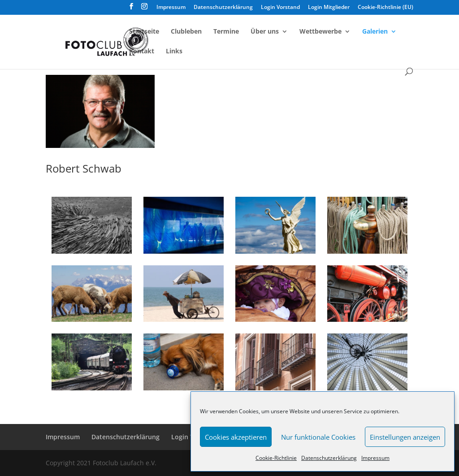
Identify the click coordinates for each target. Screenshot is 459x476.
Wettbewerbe (320, 32)
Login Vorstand (280, 8)
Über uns (265, 32)
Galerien (375, 32)
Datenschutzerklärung (329, 458)
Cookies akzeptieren (236, 437)
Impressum (375, 458)
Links (174, 52)
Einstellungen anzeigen (405, 437)
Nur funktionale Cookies (318, 437)
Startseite (144, 32)
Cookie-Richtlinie (276, 458)
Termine (226, 32)
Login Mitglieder (329, 8)
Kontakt (142, 52)
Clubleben (186, 32)
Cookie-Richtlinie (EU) (385, 8)
